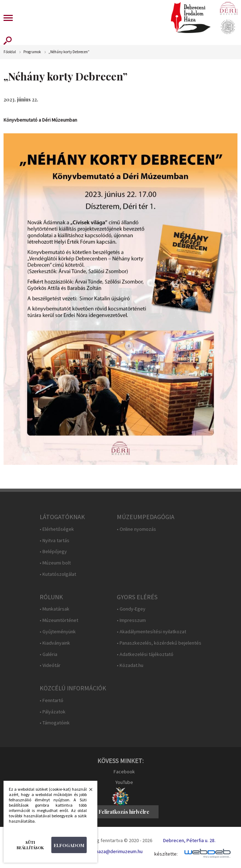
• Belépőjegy (53, 552)
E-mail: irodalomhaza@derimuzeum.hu (103, 851)
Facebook (124, 772)
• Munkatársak (54, 609)
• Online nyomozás (136, 529)
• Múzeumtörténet (59, 620)
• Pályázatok (53, 712)
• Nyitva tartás (54, 541)
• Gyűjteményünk (58, 632)
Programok (32, 52)
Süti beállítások (30, 845)
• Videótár (50, 665)
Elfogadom (69, 845)
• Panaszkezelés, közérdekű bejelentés (159, 643)
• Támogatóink (55, 723)
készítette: (166, 854)
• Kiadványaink (55, 643)
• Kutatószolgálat (58, 574)
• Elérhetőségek (57, 529)
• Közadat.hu (130, 665)
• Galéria (48, 654)
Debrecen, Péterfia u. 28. (189, 840)
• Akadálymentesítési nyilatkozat (151, 632)
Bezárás (87, 791)
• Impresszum (131, 620)
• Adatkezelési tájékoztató (145, 654)
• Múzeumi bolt (55, 563)
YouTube (124, 782)
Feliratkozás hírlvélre (124, 812)
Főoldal (10, 52)
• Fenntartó (51, 700)
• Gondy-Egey (131, 609)
